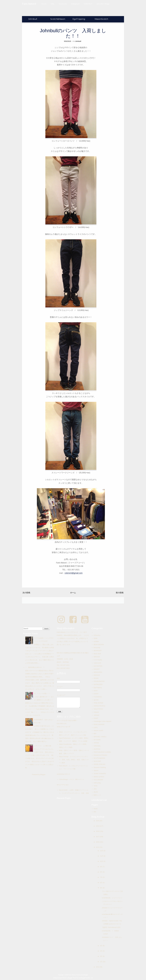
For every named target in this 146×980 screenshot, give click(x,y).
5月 (101, 888)
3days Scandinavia (65, 744)
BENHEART (98, 651)
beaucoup (97, 648)
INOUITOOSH (98, 709)
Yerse (95, 786)
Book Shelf (97, 654)
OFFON (96, 743)
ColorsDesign (63, 779)
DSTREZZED (98, 684)
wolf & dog (97, 783)
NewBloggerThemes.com (86, 978)
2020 (98, 821)
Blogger (43, 775)
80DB (95, 638)
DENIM (96, 678)
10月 (102, 861)
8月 (101, 872)
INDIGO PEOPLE (99, 706)
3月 (101, 951)
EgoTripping (79, 19)
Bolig (61, 750)
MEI (95, 734)
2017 (98, 837)
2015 (98, 847)
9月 (101, 867)
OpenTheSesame (65, 738)
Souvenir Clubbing (100, 767)
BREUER (97, 657)
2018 (98, 831)
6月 (101, 883)
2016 (98, 842)
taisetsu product (99, 777)
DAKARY (97, 669)
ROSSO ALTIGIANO (100, 755)
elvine (96, 691)
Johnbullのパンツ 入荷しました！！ (73, 33)
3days (61, 732)
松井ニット (97, 795)
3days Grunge (64, 757)
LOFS (96, 728)
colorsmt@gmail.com (74, 573)
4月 (101, 946)
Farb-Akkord (63, 766)
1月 (101, 962)
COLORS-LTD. (62, 724)
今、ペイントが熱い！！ (42, 693)
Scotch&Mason (58, 19)
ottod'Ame (97, 749)
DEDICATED (98, 672)
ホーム (73, 593)
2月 (101, 956)
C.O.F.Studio (98, 660)
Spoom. (96, 770)
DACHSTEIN (98, 666)
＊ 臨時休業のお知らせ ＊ (35, 667)
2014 (98, 967)
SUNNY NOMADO (100, 774)
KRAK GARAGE (99, 724)
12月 (102, 851)
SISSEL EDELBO (99, 764)
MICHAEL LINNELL (100, 737)
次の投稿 (26, 593)
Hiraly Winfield (98, 703)
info (95, 812)
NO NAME (97, 740)
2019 (98, 826)
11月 (102, 856)
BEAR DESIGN (99, 645)
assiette (96, 641)
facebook (63, 4)
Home (44, 4)
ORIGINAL (97, 746)
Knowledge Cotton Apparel (102, 721)
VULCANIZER (98, 780)
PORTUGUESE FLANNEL (102, 752)
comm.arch (97, 663)
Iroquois (96, 712)
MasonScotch (101, 19)
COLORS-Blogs (103, 4)
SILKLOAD (97, 761)
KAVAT (96, 718)
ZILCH (96, 792)
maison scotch (98, 730)
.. (94, 632)
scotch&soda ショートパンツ (113, 898)
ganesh (96, 700)
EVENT (96, 694)
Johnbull (33, 19)
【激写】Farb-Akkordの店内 (111, 927)
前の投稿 (120, 593)
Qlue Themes (63, 978)
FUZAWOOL (98, 697)
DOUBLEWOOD (99, 681)
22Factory (97, 635)
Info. (53, 4)
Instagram (75, 4)
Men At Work (63, 790)
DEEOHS (97, 675)
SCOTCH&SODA (99, 758)
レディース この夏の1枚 (43, 746)
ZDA (95, 789)
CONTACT (88, 4)
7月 (101, 877)
